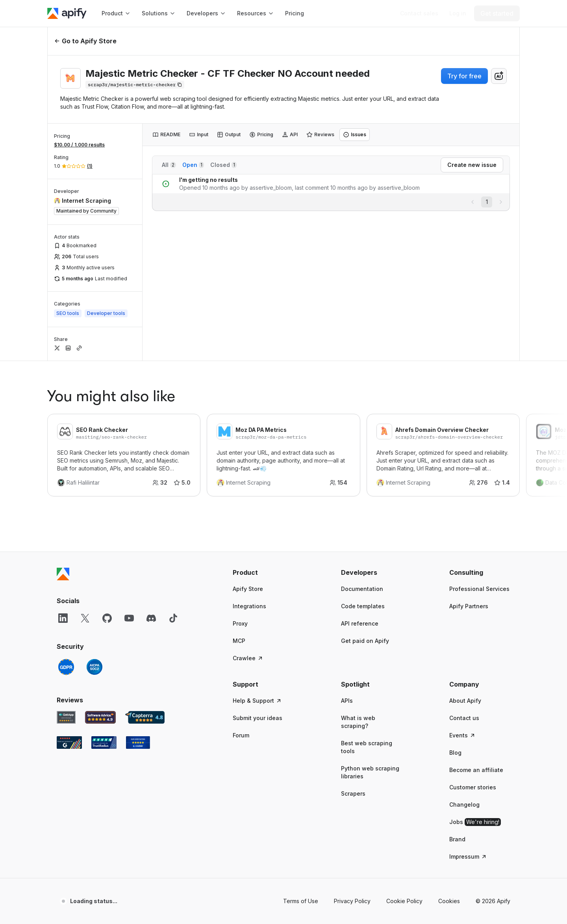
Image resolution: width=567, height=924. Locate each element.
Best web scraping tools (367, 747)
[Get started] (497, 13)
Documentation (362, 589)
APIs (347, 701)
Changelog (464, 805)
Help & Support (257, 701)
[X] (85, 618)
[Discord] (151, 618)
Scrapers (353, 793)
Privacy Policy (352, 901)
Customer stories (473, 787)
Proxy (240, 623)
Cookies (449, 901)
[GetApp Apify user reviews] (66, 717)
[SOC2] (94, 667)
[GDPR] (66, 667)
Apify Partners (469, 606)
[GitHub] (107, 618)
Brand (457, 839)
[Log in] (458, 13)
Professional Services (479, 589)
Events (462, 735)
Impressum (468, 856)
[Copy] (135, 85)
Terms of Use (301, 901)
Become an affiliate (476, 770)
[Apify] (67, 13)
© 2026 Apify (493, 901)
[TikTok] (173, 618)
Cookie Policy (404, 901)
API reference (360, 623)
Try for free (464, 76)
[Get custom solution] (419, 13)
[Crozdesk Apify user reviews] (138, 743)
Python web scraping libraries (370, 772)
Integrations (249, 606)
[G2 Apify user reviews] (69, 743)
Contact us (464, 718)
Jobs (475, 822)
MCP (239, 641)
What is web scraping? (358, 722)
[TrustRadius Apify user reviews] (104, 743)
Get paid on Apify (365, 641)
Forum (241, 735)
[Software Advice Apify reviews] (101, 717)
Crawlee (248, 658)
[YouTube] (129, 618)
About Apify (465, 701)
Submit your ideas (258, 718)
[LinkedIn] (63, 618)
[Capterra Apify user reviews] (145, 717)
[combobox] (499, 76)
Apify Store (248, 589)
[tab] (166, 135)
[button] (263, 572)
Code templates (363, 606)
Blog (455, 753)
